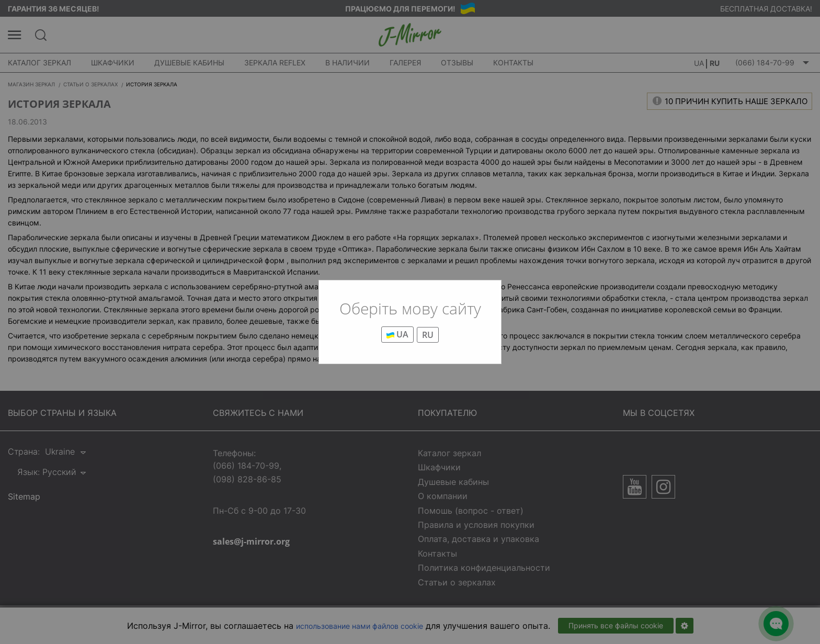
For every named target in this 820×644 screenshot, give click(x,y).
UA (397, 334)
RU (428, 335)
